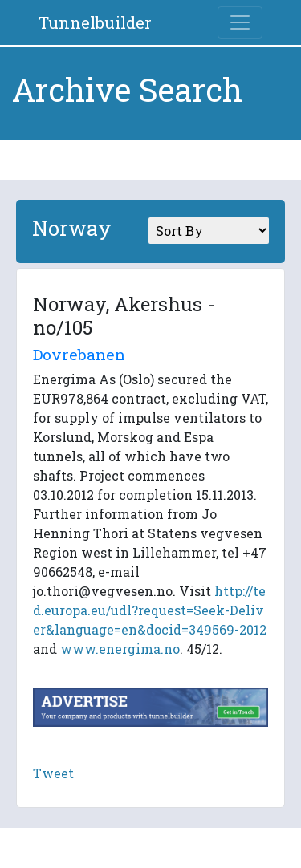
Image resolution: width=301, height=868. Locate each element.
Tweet (53, 773)
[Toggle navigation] (240, 22)
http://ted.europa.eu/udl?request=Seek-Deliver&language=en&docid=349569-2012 (150, 610)
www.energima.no (120, 649)
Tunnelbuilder (95, 22)
